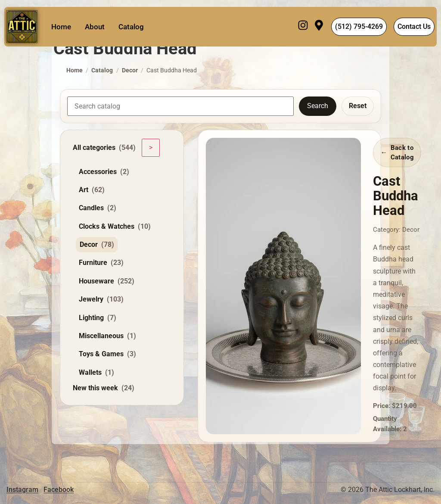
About (95, 27)
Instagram (22, 490)
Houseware (107, 281)
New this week (104, 388)
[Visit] (319, 27)
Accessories (104, 172)
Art (92, 190)
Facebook (59, 490)
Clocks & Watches (115, 227)
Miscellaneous (107, 336)
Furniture (101, 263)
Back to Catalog (402, 152)
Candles (98, 208)
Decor (130, 70)
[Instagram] (303, 27)
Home (61, 27)
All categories (104, 148)
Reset (358, 106)
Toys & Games (107, 354)
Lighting (98, 318)
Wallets (96, 373)
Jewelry (101, 299)
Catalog (131, 27)
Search (318, 106)
